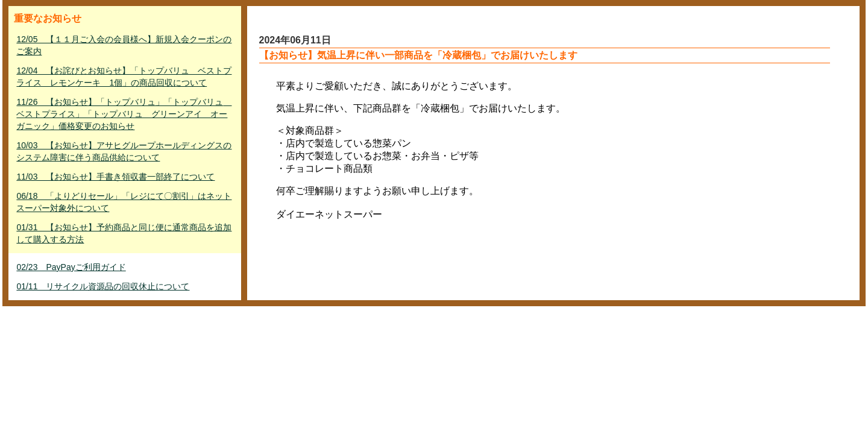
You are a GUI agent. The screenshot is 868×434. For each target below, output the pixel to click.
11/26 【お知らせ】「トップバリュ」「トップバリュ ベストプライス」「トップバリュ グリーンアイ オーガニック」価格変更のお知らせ (124, 114)
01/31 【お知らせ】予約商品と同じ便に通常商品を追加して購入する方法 (124, 233)
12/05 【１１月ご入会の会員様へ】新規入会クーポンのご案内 (124, 45)
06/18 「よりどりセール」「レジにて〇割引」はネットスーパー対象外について (124, 202)
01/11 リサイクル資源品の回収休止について (103, 286)
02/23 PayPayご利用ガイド (71, 267)
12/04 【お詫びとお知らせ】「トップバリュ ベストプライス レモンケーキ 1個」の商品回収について (124, 77)
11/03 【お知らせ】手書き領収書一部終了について (115, 177)
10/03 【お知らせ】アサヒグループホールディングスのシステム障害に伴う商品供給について (124, 151)
